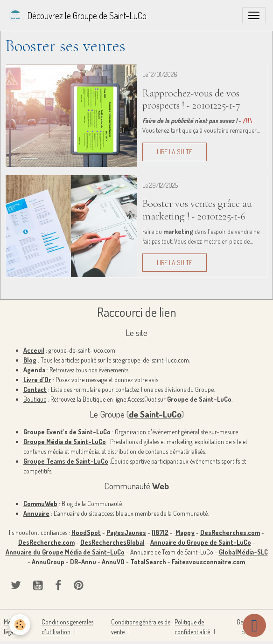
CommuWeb (40, 504)
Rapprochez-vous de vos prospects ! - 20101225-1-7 (191, 99)
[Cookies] (20, 625)
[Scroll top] (254, 625)
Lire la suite (175, 152)
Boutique (35, 399)
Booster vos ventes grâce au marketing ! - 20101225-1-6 (197, 210)
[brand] (77, 15)
